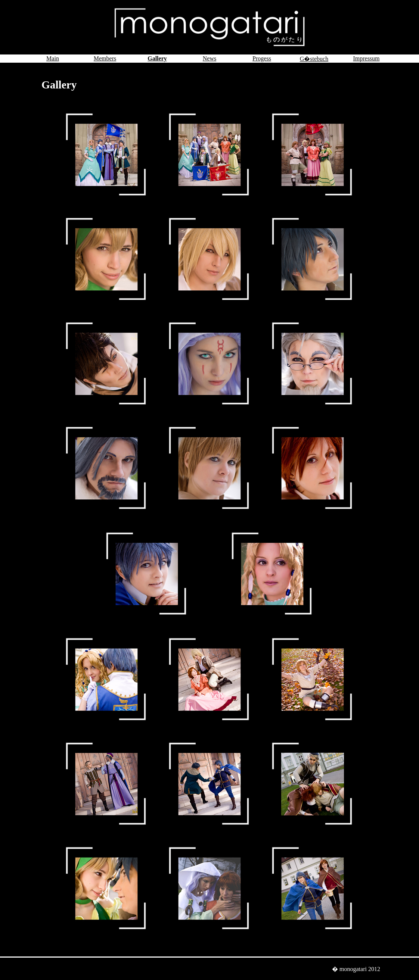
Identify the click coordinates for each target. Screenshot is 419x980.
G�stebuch (314, 59)
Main (53, 58)
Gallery (157, 58)
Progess (262, 58)
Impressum (366, 58)
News (209, 58)
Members (105, 58)
